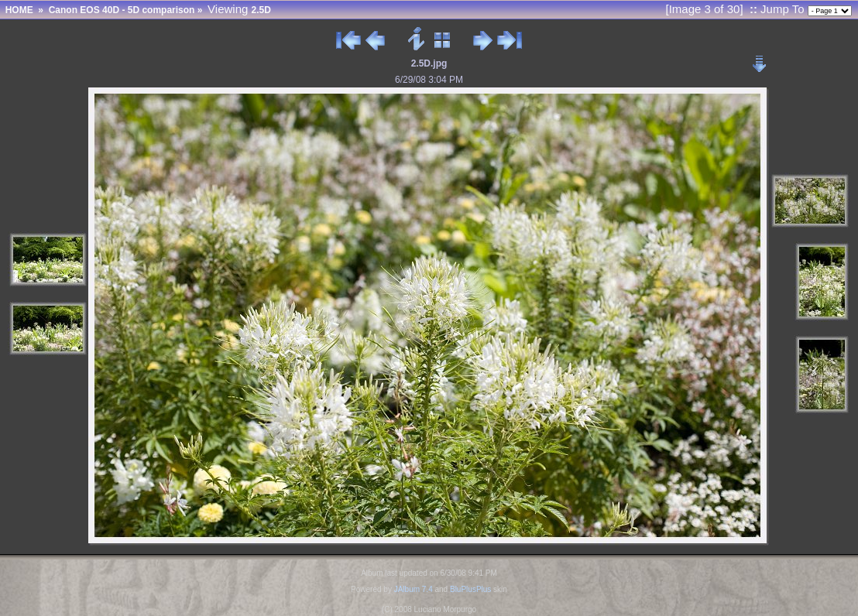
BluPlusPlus (470, 589)
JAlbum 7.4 (414, 589)
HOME (19, 10)
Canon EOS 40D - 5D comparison (122, 10)
